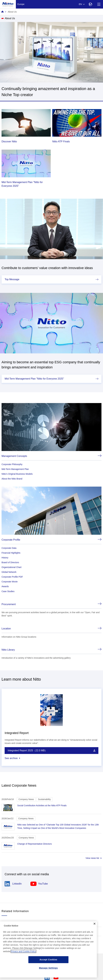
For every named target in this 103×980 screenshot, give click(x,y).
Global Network (9, 572)
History (5, 558)
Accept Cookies (48, 960)
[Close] (95, 924)
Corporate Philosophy (12, 464)
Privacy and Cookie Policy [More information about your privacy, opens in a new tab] (23, 951)
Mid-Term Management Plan (15, 469)
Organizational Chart (11, 567)
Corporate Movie (10, 582)
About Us (12, 12)
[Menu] (99, 4)
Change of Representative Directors (35, 844)
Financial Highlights (11, 553)
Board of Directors (10, 562)
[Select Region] (90, 4)
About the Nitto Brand (12, 479)
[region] (48, 949)
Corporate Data (9, 548)
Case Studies (8, 591)
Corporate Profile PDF (12, 577)
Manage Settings (48, 968)
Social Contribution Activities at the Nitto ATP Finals (42, 805)
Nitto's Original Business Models (17, 474)
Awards (5, 586)
